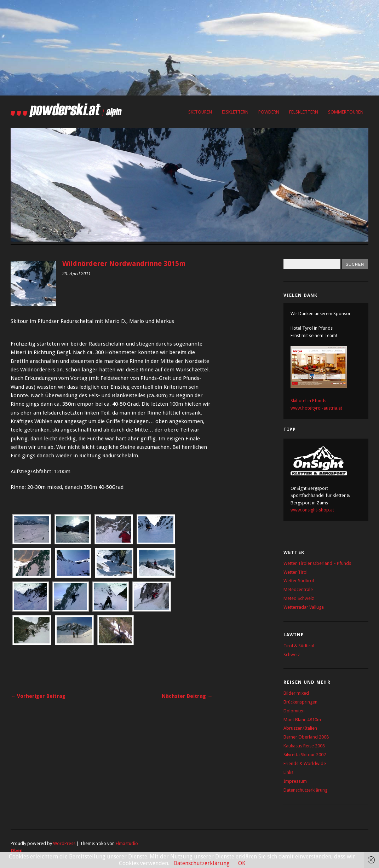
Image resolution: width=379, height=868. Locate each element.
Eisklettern (235, 112)
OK (242, 863)
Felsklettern (304, 112)
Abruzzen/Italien (300, 728)
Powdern (269, 112)
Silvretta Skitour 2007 (305, 755)
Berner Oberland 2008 (306, 737)
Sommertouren (346, 112)
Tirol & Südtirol (299, 646)
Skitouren (200, 112)
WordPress (64, 843)
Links (288, 772)
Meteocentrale (298, 589)
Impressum (295, 781)
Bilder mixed (296, 693)
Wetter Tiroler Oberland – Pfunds (317, 563)
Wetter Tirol (295, 572)
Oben (17, 850)
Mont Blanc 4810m (302, 720)
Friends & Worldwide (305, 763)
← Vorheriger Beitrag (38, 696)
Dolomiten (294, 711)
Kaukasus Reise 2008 (304, 746)
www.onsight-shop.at (312, 510)
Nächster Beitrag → (187, 696)
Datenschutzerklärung (305, 790)
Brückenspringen (300, 702)
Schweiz (292, 655)
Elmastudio (127, 843)
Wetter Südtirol (299, 581)
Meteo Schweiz (299, 598)
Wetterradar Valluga (304, 607)
